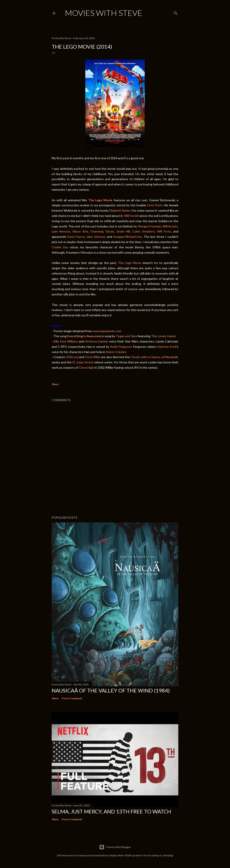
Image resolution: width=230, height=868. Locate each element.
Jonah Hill (123, 231)
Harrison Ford (167, 347)
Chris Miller (93, 357)
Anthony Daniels (97, 341)
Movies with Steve (104, 13)
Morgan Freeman (150, 226)
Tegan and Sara (126, 336)
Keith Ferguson (121, 347)
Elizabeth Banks (120, 210)
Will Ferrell (131, 216)
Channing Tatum (102, 231)
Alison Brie (80, 231)
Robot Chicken (116, 352)
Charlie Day (60, 247)
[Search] (176, 12)
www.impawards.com (107, 331)
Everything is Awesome (84, 336)
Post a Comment (72, 698)
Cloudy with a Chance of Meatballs (154, 357)
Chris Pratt (155, 205)
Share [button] (55, 384)
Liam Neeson (61, 231)
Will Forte (164, 231)
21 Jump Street (83, 362)
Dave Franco (76, 237)
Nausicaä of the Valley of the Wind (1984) (111, 690)
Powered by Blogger (115, 847)
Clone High (86, 367)
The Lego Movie (130, 263)
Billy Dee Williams (66, 341)
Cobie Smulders (143, 231)
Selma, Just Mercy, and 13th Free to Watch (111, 811)
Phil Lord (73, 357)
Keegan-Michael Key (128, 237)
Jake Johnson (96, 237)
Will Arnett (170, 226)
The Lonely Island (163, 336)
